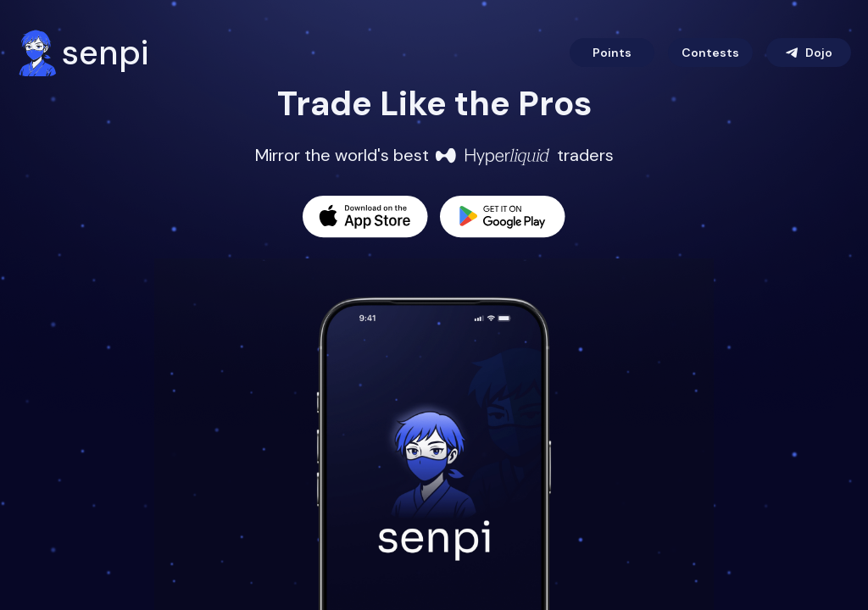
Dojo (809, 53)
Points (612, 53)
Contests (710, 53)
